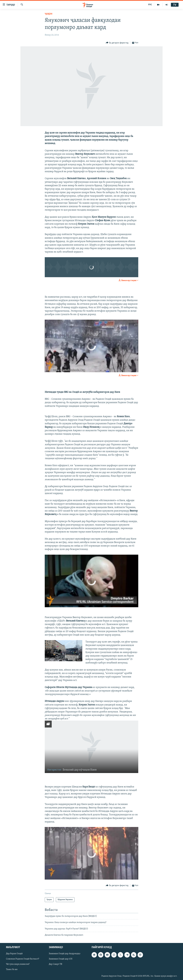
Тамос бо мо (12, 969)
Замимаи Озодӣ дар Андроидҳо (65, 954)
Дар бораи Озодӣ (14, 954)
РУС (150, 5)
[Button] (117, 43)
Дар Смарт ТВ (55, 964)
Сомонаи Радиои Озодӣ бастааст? (23, 959)
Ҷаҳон (48, 14)
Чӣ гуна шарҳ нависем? (18, 964)
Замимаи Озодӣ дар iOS (61, 959)
